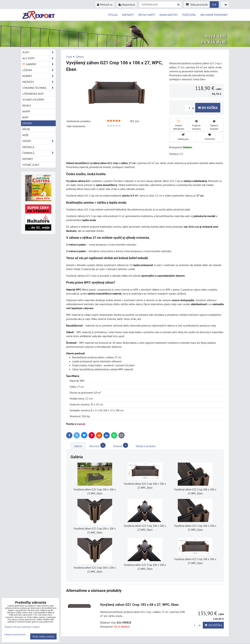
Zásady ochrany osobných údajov (22, 627)
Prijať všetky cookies (43, 636)
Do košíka (208, 108)
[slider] (114, 121)
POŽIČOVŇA (189, 15)
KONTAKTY (128, 15)
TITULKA (113, 15)
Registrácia (127, 5)
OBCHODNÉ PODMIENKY (214, 15)
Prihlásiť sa (105, 5)
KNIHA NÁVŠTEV (169, 15)
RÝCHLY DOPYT (147, 15)
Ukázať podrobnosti (15, 634)
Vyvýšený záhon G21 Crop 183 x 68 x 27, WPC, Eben (139, 605)
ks (190, 108)
